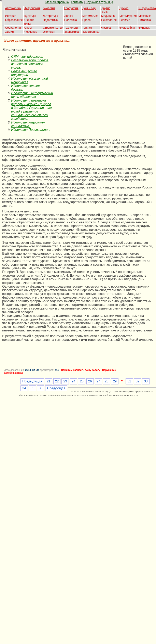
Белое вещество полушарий (24, 73)
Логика (69, 16)
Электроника (91, 32)
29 (115, 381)
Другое (124, 8)
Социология (13, 28)
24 (73, 381)
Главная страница (57, 2)
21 (49, 381)
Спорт (28, 28)
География (71, 8)
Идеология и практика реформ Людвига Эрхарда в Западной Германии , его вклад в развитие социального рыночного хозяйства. (31, 110)
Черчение (31, 32)
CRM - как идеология (27, 57)
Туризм (87, 28)
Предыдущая (32, 381)
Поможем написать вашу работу (81, 370)
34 (24, 388)
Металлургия (128, 16)
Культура (30, 16)
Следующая (56, 388)
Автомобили (13, 8)
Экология (49, 32)
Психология (109, 20)
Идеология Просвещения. (31, 130)
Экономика (72, 32)
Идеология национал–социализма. (28, 124)
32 (138, 381)
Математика (90, 16)
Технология (72, 28)
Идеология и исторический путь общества (32, 95)
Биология (49, 8)
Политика (71, 20)
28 (107, 381)
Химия (9, 32)
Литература (50, 16)
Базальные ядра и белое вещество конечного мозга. (30, 64)
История (11, 16)
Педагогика (50, 20)
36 (41, 388)
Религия (125, 20)
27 (98, 381)
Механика (145, 16)
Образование (14, 20)
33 (146, 381)
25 (82, 381)
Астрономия (32, 8)
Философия (127, 28)
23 (65, 381)
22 (57, 381)
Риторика (145, 20)
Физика (106, 28)
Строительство (53, 28)
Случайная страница (99, 2)
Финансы (145, 28)
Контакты (77, 2)
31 (129, 381)
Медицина (108, 16)
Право (87, 20)
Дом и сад (89, 8)
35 (32, 388)
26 (90, 381)
